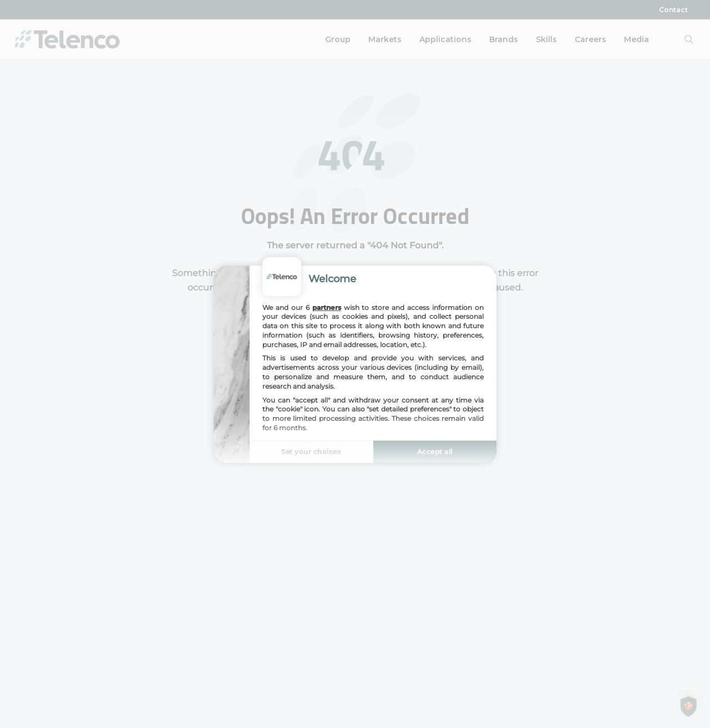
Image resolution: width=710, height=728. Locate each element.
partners (327, 307)
